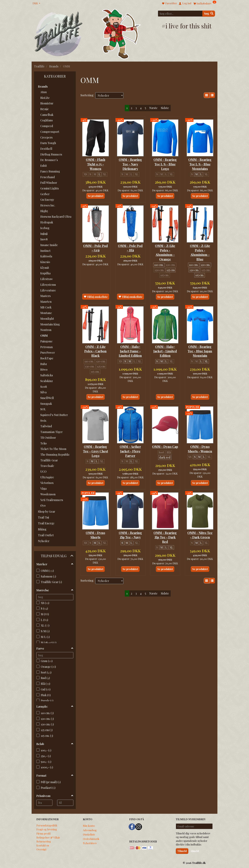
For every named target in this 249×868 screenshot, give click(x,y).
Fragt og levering (47, 829)
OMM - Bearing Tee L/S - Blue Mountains (200, 164)
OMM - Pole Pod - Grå (96, 247)
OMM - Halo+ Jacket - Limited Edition (165, 350)
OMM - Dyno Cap (165, 445)
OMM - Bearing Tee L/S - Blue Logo (165, 164)
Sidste (165, 108)
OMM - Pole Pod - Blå (130, 247)
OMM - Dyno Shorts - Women (200, 447)
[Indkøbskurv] (205, 3)
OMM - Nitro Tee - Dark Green (200, 536)
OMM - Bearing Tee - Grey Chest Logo (96, 449)
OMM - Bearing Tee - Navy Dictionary (130, 164)
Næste (153, 108)
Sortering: (87, 95)
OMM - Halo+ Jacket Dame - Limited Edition (130, 350)
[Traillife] (59, 34)
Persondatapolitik (47, 825)
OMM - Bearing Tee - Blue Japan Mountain (200, 350)
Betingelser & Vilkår (48, 837)
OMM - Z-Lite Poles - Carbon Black (95, 350)
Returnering (44, 841)
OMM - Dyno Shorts (95, 536)
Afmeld (195, 851)
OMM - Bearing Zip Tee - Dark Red (165, 539)
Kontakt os (43, 845)
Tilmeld (182, 851)
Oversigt (41, 849)
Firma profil (43, 833)
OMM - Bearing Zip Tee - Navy (130, 536)
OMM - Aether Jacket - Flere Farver (130, 449)
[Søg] (209, 14)
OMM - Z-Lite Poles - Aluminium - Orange (165, 252)
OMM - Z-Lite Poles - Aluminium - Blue (200, 252)
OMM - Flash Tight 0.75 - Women (96, 164)
